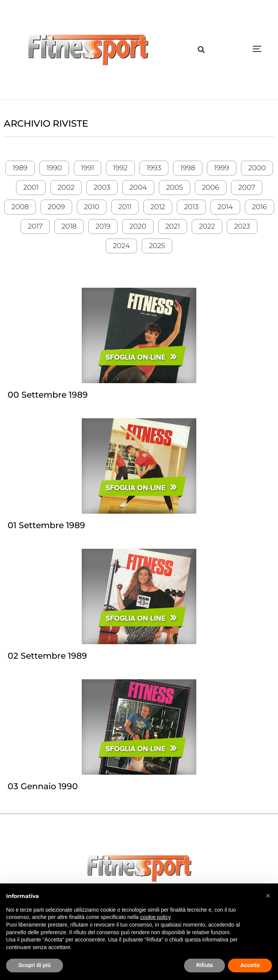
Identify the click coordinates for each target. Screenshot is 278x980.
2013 (191, 207)
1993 (154, 168)
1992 (120, 168)
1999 (222, 168)
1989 (20, 168)
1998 (188, 168)
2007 (247, 187)
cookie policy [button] (155, 917)
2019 (103, 226)
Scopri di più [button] (35, 965)
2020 (138, 226)
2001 (31, 187)
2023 (242, 226)
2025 (157, 246)
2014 (225, 207)
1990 (54, 168)
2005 (175, 187)
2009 (56, 207)
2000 (257, 168)
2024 (121, 246)
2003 (102, 187)
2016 (259, 207)
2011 (125, 207)
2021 (173, 226)
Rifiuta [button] (205, 965)
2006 (211, 187)
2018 (69, 226)
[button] (201, 50)
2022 (207, 226)
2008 (20, 207)
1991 (87, 168)
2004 (138, 187)
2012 (158, 207)
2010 (92, 207)
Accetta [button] (250, 965)
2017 (35, 226)
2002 (66, 187)
